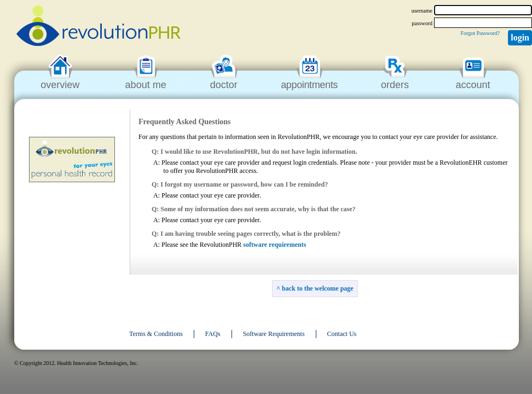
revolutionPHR (99, 27)
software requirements (274, 245)
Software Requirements (274, 334)
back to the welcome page (318, 288)
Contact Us (342, 334)
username (422, 11)
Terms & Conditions (156, 334)
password (422, 23)
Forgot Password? (480, 33)
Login (520, 37)
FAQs (213, 334)
